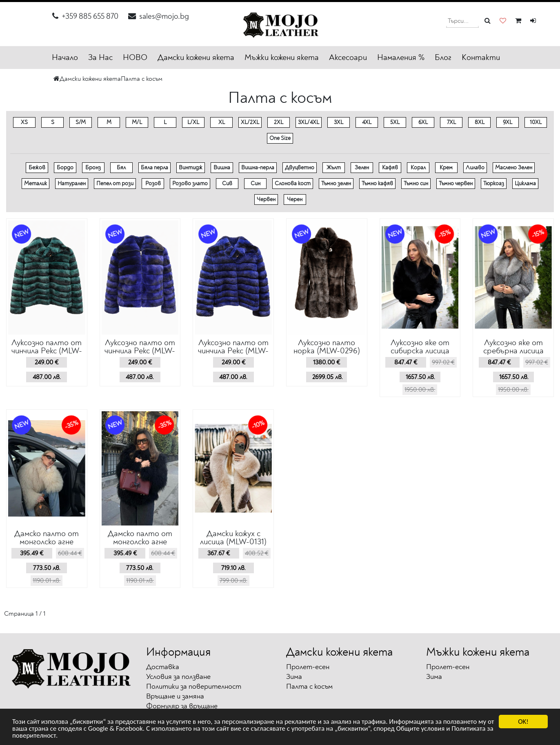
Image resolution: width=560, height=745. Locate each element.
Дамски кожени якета (196, 57)
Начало (65, 57)
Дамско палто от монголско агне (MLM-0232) (47, 542)
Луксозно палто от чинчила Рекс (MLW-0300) (47, 351)
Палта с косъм (142, 79)
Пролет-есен (308, 667)
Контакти (481, 57)
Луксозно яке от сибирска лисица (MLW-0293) (420, 351)
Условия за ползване (178, 677)
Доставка (163, 667)
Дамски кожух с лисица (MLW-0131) (233, 538)
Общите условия (420, 729)
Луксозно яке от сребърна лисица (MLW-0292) (513, 351)
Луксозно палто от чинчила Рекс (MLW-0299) (140, 351)
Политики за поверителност (194, 686)
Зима (294, 677)
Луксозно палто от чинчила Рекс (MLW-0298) (233, 351)
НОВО (135, 57)
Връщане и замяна (175, 696)
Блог (443, 57)
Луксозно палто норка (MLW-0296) (327, 347)
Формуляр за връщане (182, 706)
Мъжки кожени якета (282, 57)
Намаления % (401, 57)
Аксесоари (348, 57)
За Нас (100, 57)
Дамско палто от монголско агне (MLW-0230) (140, 542)
